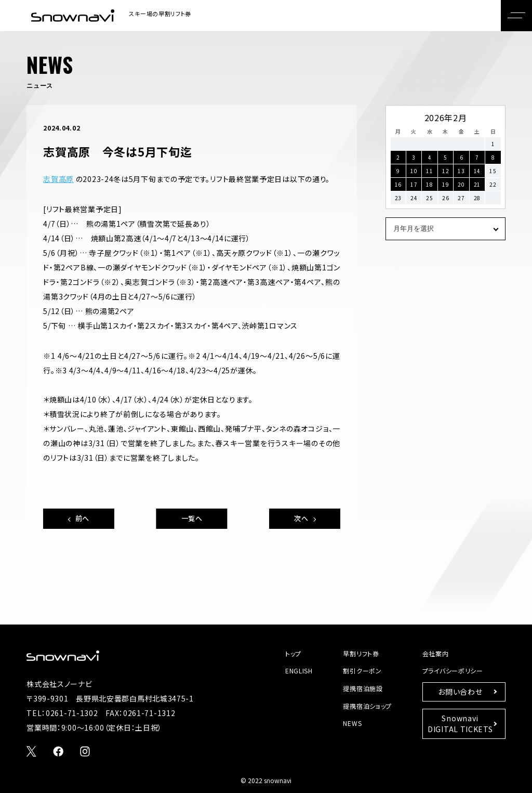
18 (429, 184)
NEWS (352, 723)
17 (414, 184)
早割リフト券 (361, 653)
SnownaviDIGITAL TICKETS (460, 724)
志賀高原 (58, 179)
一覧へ (192, 518)
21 (477, 184)
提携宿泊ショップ (367, 706)
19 (445, 184)
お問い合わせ (460, 692)
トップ (293, 653)
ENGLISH (299, 671)
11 (429, 171)
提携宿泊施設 (363, 688)
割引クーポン (362, 671)
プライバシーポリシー (453, 671)
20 (461, 184)
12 (445, 171)
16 (398, 184)
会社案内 (436, 653)
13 (461, 171)
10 (414, 171)
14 (477, 171)
